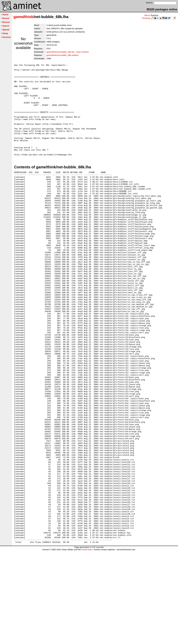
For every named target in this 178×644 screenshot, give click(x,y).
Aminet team (87, 643)
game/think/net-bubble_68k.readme (62, 55)
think (29, 17)
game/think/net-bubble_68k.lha (60, 52)
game (18, 17)
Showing (146, 18)
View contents (82, 52)
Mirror (147, 15)
